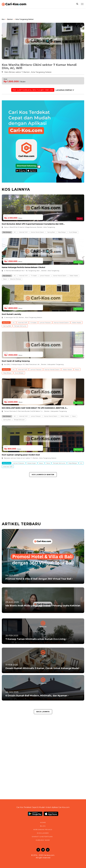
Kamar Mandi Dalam (37, 232)
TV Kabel (34, 276)
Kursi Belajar (73, 232)
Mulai (5, 79)
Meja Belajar (62, 232)
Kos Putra (7, 463)
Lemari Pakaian (45, 276)
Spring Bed (51, 232)
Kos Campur (7, 232)
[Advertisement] (43, 500)
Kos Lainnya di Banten (43, 475)
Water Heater (74, 276)
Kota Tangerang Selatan (25, 19)
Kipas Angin (32, 463)
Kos (3, 19)
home (43, 822)
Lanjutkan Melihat (65, 90)
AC (15, 232)
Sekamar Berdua (15, 279)
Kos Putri (6, 323)
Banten (10, 19)
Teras (48, 463)
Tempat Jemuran (20, 326)
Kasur (5, 279)
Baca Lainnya (43, 712)
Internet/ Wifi (23, 232)
